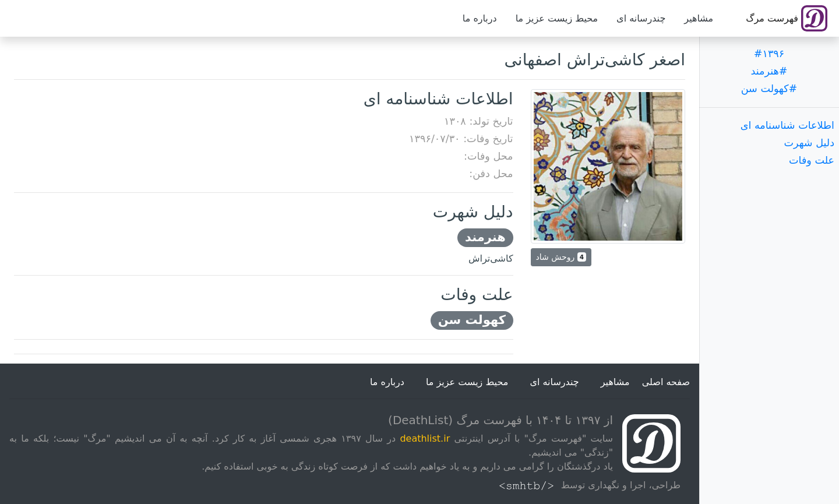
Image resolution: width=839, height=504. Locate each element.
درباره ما (480, 18)
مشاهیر (699, 18)
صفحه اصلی (666, 382)
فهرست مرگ (787, 18)
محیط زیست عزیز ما (557, 18)
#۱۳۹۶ (769, 54)
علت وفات (812, 160)
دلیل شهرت (809, 143)
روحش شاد (561, 257)
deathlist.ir (425, 438)
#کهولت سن (769, 89)
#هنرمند (769, 71)
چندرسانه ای (641, 18)
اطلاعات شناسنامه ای (787, 125)
